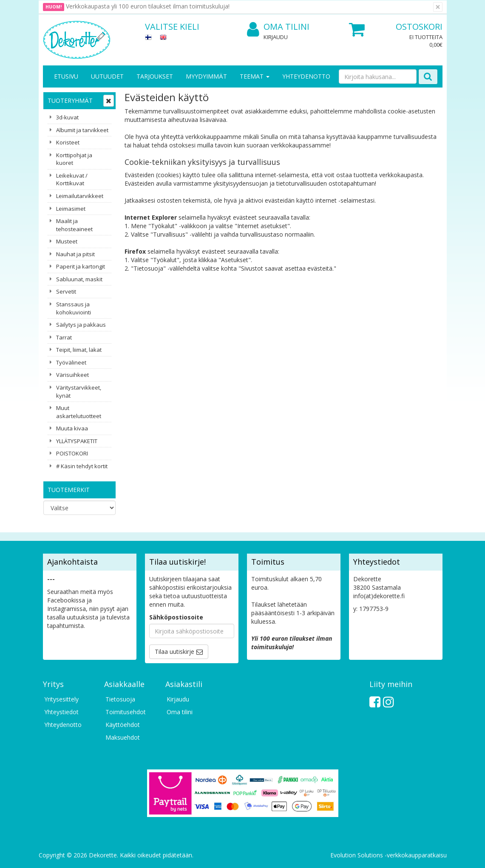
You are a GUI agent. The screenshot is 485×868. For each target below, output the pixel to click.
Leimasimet (71, 209)
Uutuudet (107, 76)
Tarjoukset (155, 76)
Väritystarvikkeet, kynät (79, 392)
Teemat (255, 76)
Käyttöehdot (123, 725)
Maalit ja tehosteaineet (74, 225)
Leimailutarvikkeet (80, 196)
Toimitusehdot (126, 712)
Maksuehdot (123, 737)
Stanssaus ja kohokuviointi (74, 308)
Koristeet (68, 142)
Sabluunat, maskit (79, 279)
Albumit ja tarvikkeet (82, 130)
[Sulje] (438, 7)
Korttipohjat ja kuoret (74, 159)
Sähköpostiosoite (176, 617)
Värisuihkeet (72, 375)
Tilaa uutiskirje (174, 652)
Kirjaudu (276, 37)
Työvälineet (71, 362)
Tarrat (64, 337)
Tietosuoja (120, 699)
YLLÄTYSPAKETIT (77, 441)
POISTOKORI (72, 453)
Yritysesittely (61, 699)
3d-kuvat (67, 117)
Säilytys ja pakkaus (81, 325)
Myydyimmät (206, 76)
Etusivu (66, 76)
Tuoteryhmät (70, 100)
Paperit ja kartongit (81, 266)
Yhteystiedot (61, 712)
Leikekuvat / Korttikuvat (72, 180)
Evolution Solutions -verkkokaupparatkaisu (389, 855)
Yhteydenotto (306, 76)
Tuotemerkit (69, 490)
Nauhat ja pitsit (75, 254)
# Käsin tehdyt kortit (82, 466)
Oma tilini (278, 27)
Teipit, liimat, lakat (79, 350)
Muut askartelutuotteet (79, 412)
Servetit (66, 291)
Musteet (67, 241)
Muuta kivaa (72, 428)
